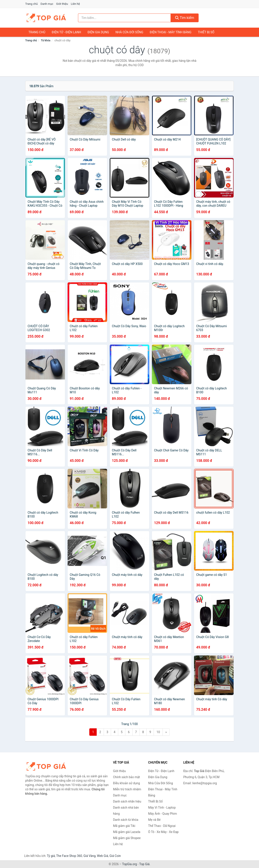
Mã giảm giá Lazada (127, 832)
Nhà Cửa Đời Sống (129, 32)
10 (158, 732)
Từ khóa (46, 40)
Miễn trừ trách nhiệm (127, 789)
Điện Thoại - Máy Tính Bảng (170, 32)
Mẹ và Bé (154, 820)
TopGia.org (129, 864)
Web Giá (103, 856)
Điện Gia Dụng (98, 32)
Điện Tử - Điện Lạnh (66, 32)
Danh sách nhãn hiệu (127, 801)
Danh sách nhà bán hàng (126, 811)
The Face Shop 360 (69, 856)
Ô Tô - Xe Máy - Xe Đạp (163, 832)
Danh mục (47, 4)
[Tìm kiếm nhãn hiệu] (124, 18)
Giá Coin (115, 856)
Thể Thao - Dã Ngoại (162, 826)
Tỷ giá (51, 856)
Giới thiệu (62, 4)
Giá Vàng (90, 856)
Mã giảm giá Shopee (127, 838)
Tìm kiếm (185, 18)
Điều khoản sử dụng (126, 783)
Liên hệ (75, 4)
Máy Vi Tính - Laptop (162, 808)
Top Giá (144, 864)
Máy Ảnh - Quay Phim (163, 814)
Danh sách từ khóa (126, 820)
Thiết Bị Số (206, 32)
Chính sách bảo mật (126, 777)
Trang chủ (31, 4)
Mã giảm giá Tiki (124, 826)
